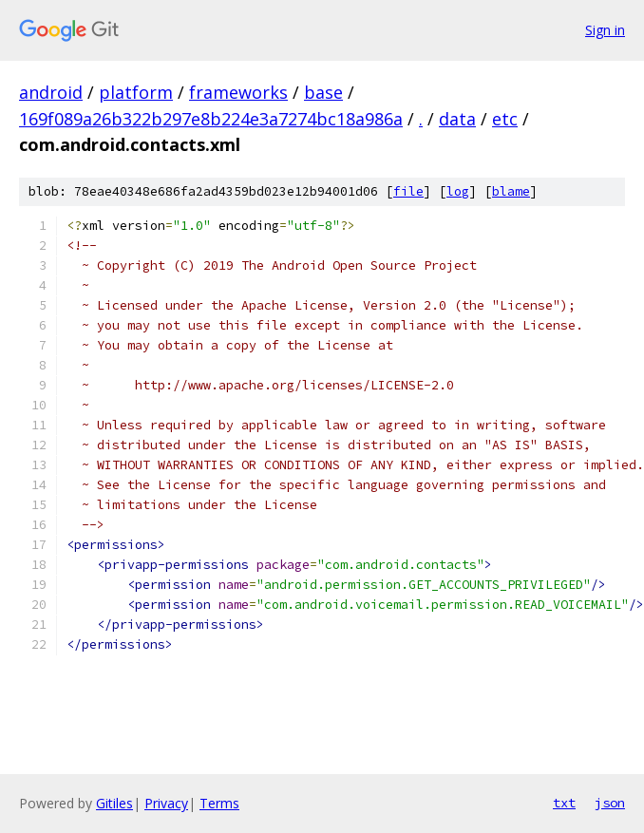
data (457, 119)
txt (564, 803)
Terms (219, 803)
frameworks (238, 92)
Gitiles (114, 803)
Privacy (166, 803)
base (323, 92)
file (408, 191)
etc (505, 119)
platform (136, 92)
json (610, 803)
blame (511, 191)
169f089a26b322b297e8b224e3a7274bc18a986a (211, 119)
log (458, 191)
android (51, 92)
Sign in (605, 30)
